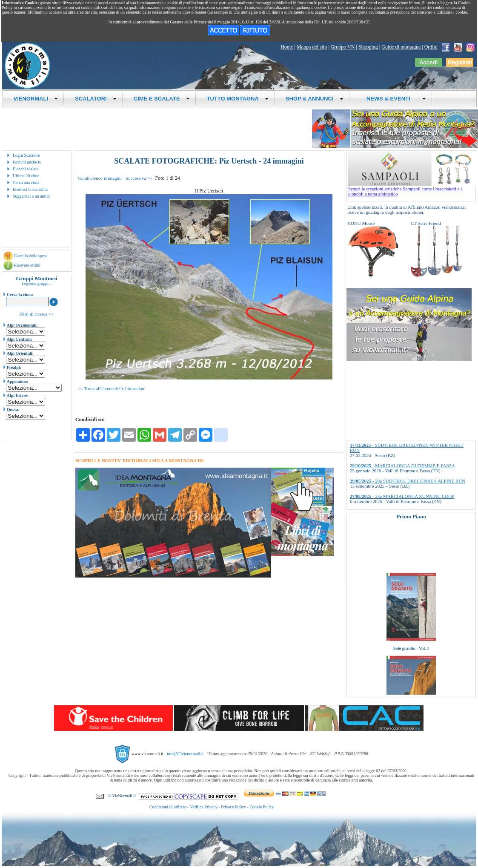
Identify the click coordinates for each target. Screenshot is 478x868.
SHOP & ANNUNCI (315, 99)
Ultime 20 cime (26, 176)
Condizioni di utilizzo (168, 807)
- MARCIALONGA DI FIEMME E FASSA (402, 466)
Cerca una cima (26, 183)
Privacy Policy (233, 807)
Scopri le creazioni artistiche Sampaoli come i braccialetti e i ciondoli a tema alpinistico (412, 189)
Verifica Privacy (204, 807)
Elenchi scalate (26, 169)
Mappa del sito (312, 47)
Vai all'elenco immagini (100, 178)
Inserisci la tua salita (30, 189)
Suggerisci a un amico (32, 196)
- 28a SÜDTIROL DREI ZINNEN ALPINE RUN (408, 481)
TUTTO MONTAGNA (238, 99)
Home (287, 47)
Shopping (368, 47)
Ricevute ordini (27, 265)
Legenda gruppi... (37, 283)
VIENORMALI (36, 99)
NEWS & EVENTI (393, 99)
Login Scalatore (26, 155)
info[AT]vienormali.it (185, 754)
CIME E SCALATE (162, 99)
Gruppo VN (343, 47)
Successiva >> (139, 178)
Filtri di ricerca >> (36, 314)
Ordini (431, 47)
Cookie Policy (262, 807)
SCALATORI (96, 99)
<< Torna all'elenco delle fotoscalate (111, 388)
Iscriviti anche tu (27, 162)
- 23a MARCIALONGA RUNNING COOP (402, 496)
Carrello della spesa (31, 256)
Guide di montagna (401, 47)
